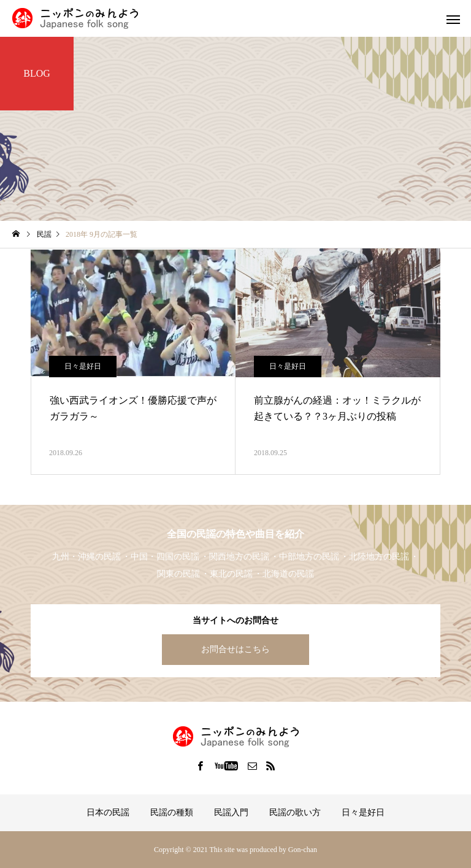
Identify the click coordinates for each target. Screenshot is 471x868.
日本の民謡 (108, 812)
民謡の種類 (172, 812)
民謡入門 (231, 812)
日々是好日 (83, 366)
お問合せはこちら (235, 649)
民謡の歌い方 (295, 812)
